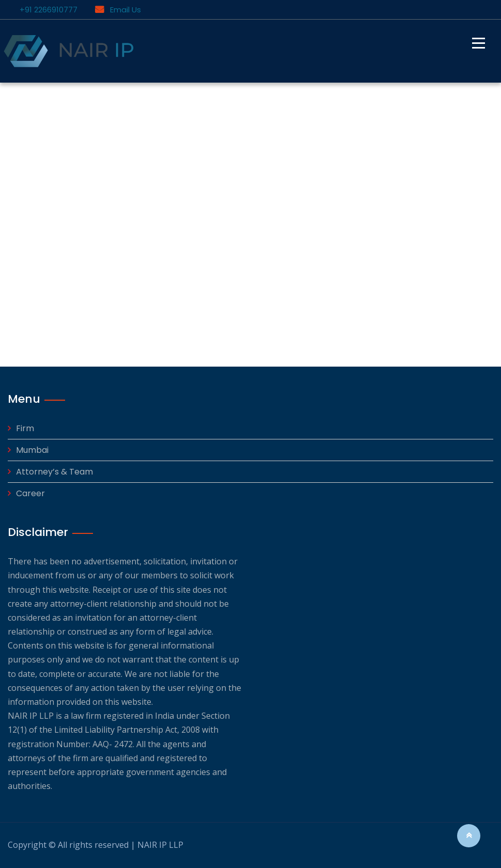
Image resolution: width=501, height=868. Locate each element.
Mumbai (32, 450)
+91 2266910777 (46, 10)
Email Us (118, 10)
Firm (25, 428)
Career (30, 493)
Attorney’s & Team (54, 472)
